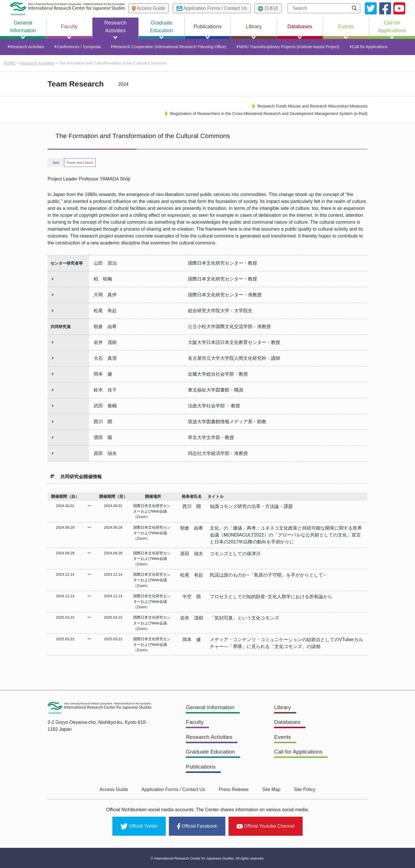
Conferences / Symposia (79, 48)
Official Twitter (139, 826)
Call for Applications (368, 48)
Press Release (234, 790)
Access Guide (118, 790)
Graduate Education (212, 753)
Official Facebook (197, 826)
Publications (201, 768)
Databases (288, 724)
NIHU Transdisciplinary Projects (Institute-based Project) (288, 48)
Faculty (195, 724)
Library (283, 709)
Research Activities (28, 48)
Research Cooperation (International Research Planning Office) (169, 48)
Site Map (269, 790)
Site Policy (301, 790)
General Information (211, 709)
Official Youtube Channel (266, 826)
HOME (10, 65)
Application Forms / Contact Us (175, 790)
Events (283, 738)
